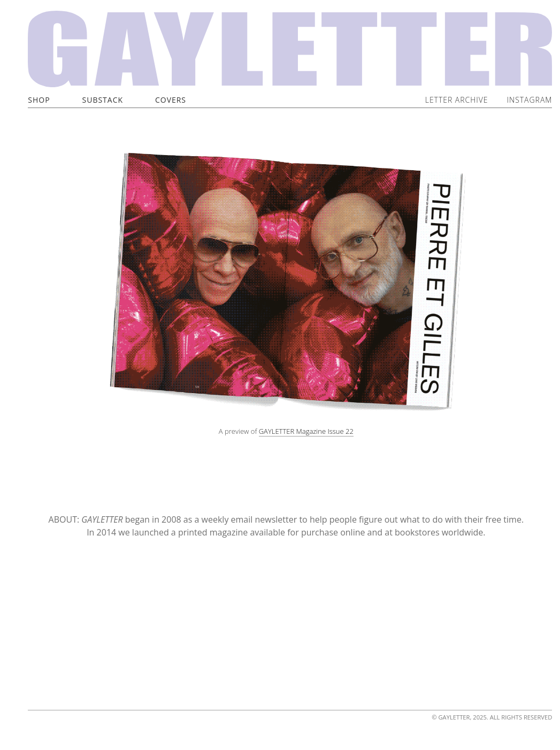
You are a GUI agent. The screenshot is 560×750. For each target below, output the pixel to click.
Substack (103, 100)
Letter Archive (457, 100)
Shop (39, 100)
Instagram (530, 100)
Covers (171, 100)
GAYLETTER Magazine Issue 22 (306, 431)
